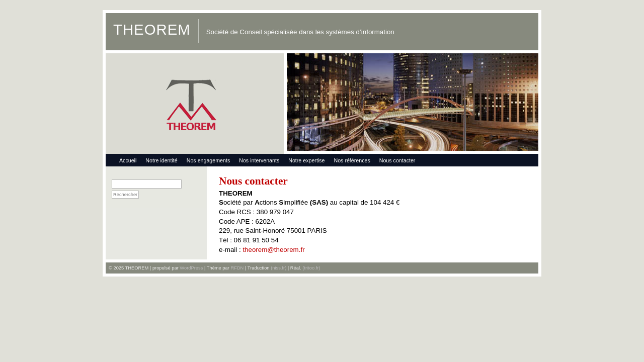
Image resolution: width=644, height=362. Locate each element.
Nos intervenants (259, 160)
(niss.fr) (278, 268)
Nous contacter (397, 160)
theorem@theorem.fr (273, 250)
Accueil (128, 160)
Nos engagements (209, 160)
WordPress (191, 268)
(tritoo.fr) (311, 268)
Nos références (352, 160)
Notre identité (161, 160)
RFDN (237, 268)
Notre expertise (306, 160)
